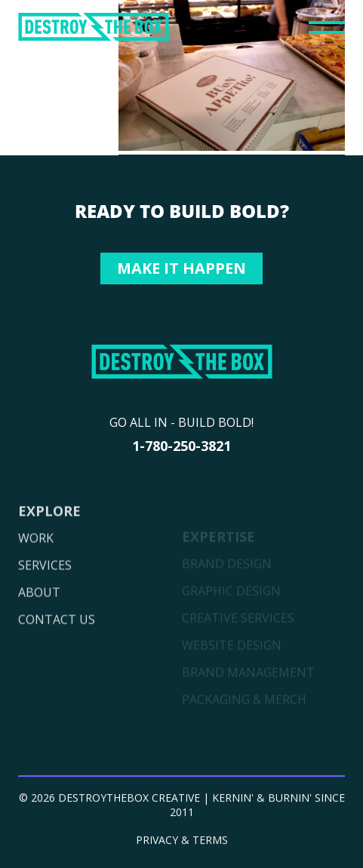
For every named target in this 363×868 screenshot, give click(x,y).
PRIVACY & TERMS (182, 845)
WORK (36, 558)
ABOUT (39, 612)
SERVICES (45, 585)
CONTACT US (57, 639)
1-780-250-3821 (181, 446)
